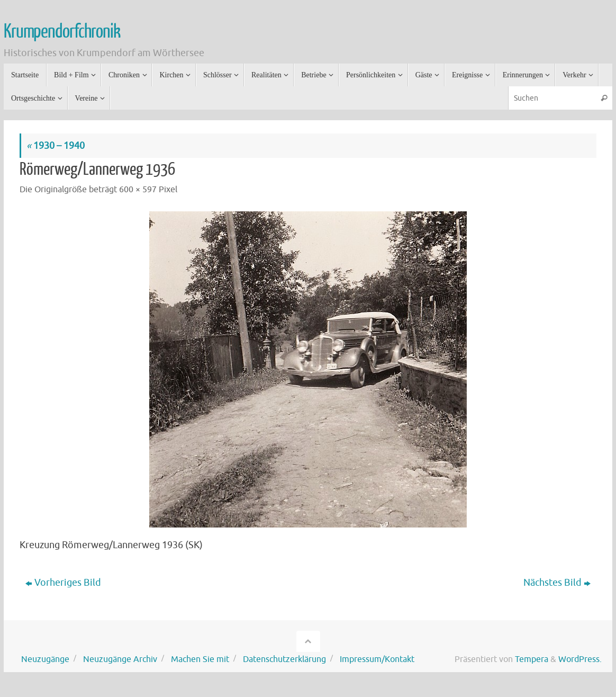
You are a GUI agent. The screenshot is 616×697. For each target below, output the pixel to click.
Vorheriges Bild (63, 583)
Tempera (532, 659)
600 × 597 (138, 189)
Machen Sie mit (200, 659)
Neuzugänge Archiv (120, 659)
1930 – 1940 (56, 146)
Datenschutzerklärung (284, 659)
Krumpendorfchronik (62, 32)
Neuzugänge (45, 659)
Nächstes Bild (557, 583)
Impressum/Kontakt (377, 659)
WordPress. (580, 659)
